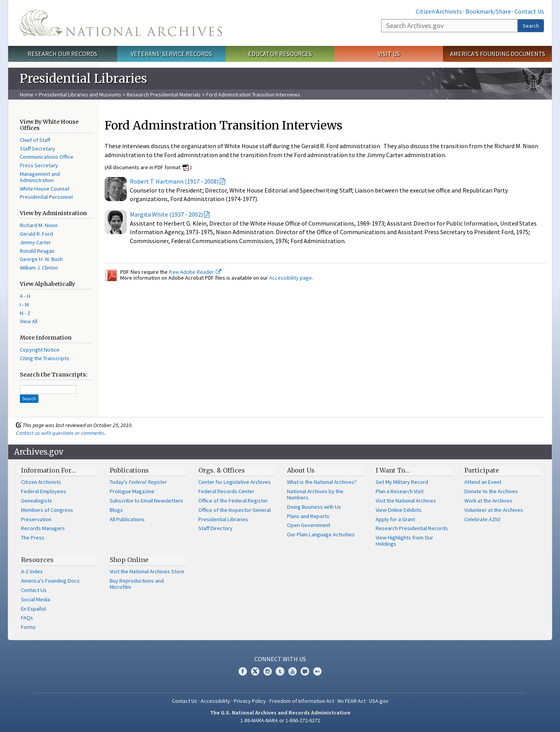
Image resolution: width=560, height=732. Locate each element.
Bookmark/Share (488, 11)
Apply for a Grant (395, 519)
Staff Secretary (38, 149)
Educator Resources (280, 54)
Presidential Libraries (223, 519)
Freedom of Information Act (302, 701)
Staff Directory (215, 528)
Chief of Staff (35, 140)
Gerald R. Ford (36, 234)
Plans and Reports (308, 516)
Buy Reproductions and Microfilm (137, 584)
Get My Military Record (402, 482)
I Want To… (393, 470)
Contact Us (529, 11)
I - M (24, 305)
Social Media (36, 599)
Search (531, 26)
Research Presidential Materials (164, 95)
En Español (33, 609)
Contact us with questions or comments (60, 433)
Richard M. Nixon (39, 225)
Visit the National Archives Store (147, 571)
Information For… (48, 470)
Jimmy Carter (35, 242)
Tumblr (280, 671)
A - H (25, 296)
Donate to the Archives (491, 491)
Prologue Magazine (132, 491)
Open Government (309, 525)
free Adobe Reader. (195, 272)
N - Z (25, 313)
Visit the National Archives (406, 501)
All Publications (127, 519)
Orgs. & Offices (222, 470)
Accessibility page (290, 278)
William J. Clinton (39, 268)
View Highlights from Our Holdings (404, 541)
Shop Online (129, 560)
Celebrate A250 (482, 519)
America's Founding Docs (50, 581)
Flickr (317, 671)
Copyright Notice (40, 350)
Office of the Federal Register (233, 501)
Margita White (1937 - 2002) (166, 214)
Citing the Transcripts (45, 358)
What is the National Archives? (322, 482)
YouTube (292, 671)
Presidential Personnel (46, 197)
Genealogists (37, 501)
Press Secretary (39, 165)
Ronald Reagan (37, 251)
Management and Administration (40, 177)
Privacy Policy (250, 701)
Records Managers (43, 528)
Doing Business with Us (314, 507)
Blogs (116, 510)
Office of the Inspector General (234, 510)
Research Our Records (62, 54)
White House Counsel (45, 189)
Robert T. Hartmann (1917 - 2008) (174, 181)
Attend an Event (483, 482)
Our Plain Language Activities (321, 534)
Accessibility (215, 701)
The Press (33, 538)
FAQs (27, 618)
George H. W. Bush (41, 259)
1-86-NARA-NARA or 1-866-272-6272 (280, 720)
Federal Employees (44, 491)
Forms (28, 627)
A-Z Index (32, 571)
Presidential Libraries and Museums (80, 95)
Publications (129, 470)
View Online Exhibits (399, 510)
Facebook (243, 671)
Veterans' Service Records (171, 54)
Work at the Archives (488, 501)
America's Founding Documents (498, 54)
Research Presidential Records (412, 528)
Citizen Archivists (439, 11)
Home (27, 95)
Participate (482, 470)
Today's (138, 482)
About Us (301, 470)
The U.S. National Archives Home (121, 23)
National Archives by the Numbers (315, 494)
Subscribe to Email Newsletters (146, 501)
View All (29, 321)
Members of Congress (47, 510)
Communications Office (47, 157)
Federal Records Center (226, 491)
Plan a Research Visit (400, 491)
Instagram (268, 671)
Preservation (36, 519)
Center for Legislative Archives (234, 482)
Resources (37, 560)
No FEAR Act (352, 701)
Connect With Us (280, 659)
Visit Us (389, 54)
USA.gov (379, 701)
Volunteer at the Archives (494, 510)
